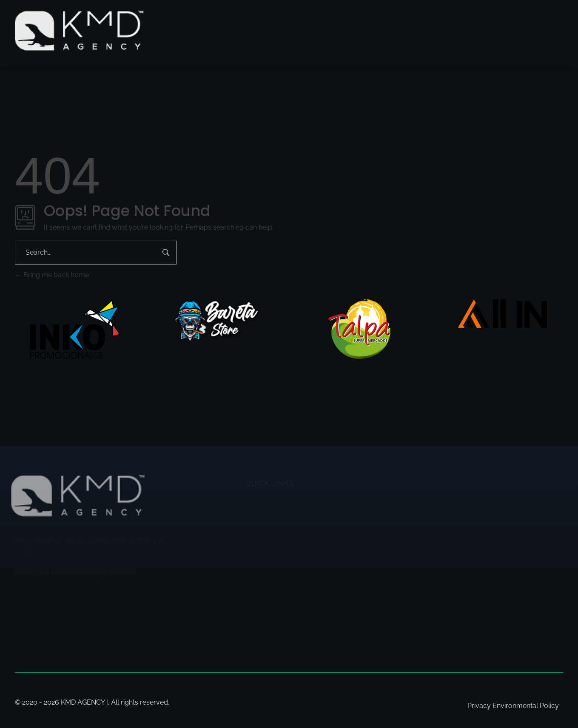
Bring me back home (52, 275)
